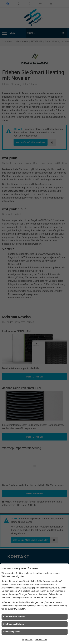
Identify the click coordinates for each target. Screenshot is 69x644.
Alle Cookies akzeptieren (15, 617)
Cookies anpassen (12, 632)
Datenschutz (41, 639)
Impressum (27, 639)
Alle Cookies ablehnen (13, 624)
